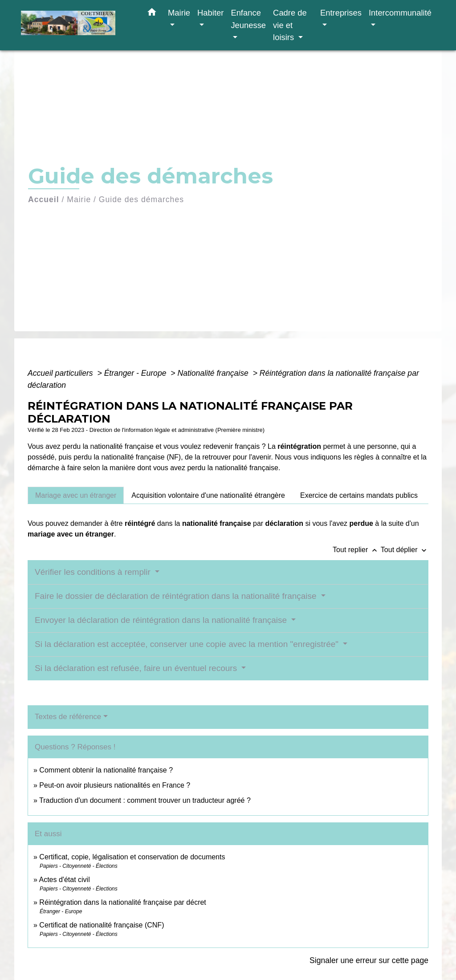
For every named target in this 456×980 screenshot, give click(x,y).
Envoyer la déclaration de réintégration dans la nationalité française (162, 620)
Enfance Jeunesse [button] (248, 19)
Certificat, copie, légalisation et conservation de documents (132, 857)
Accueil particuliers (61, 373)
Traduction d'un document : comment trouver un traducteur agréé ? (145, 800)
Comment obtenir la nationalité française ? (106, 770)
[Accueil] (77, 25)
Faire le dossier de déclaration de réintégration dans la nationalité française (177, 596)
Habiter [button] (210, 13)
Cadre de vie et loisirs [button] (290, 25)
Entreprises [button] (341, 13)
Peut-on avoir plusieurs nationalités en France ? (115, 785)
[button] (152, 14)
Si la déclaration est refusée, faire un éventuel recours (137, 668)
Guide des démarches (141, 199)
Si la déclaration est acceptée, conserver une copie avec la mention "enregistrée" (188, 644)
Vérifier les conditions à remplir (94, 572)
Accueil (44, 199)
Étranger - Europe (136, 373)
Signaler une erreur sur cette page (369, 960)
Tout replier (357, 550)
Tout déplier (405, 550)
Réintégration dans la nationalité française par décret (122, 902)
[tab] (76, 495)
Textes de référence (68, 717)
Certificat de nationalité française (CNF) (102, 925)
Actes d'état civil (64, 880)
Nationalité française (214, 373)
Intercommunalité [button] (400, 13)
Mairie (79, 199)
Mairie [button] (179, 13)
